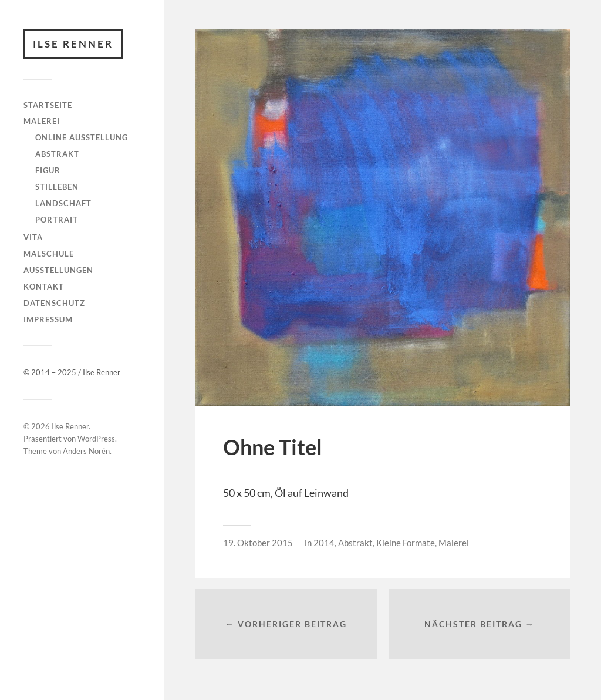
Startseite (48, 105)
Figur (48, 170)
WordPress (96, 439)
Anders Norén (86, 451)
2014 (324, 543)
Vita (33, 237)
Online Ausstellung (82, 137)
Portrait (57, 220)
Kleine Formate (406, 543)
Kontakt (44, 287)
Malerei (42, 121)
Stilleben (57, 187)
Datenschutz (54, 303)
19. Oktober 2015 (258, 543)
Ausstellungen (58, 270)
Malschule (49, 254)
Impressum (48, 319)
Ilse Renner (73, 44)
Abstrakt (57, 154)
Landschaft (63, 203)
